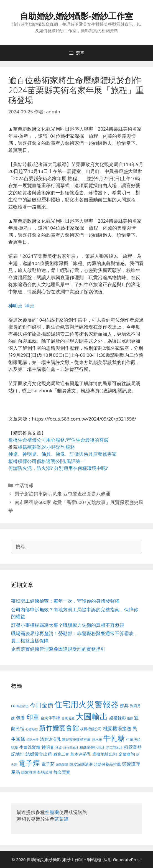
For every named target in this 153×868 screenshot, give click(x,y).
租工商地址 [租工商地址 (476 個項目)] (114, 748)
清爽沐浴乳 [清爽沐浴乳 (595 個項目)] (50, 739)
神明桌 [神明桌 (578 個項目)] (48, 747)
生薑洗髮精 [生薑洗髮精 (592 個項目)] (30, 747)
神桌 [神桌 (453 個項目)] (58, 747)
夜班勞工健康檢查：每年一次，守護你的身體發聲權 (65, 601)
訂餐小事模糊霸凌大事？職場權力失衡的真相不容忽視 (68, 625)
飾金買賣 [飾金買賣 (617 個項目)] (62, 772)
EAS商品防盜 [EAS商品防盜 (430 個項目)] (20, 706)
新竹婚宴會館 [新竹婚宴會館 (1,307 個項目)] (59, 728)
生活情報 (24, 485)
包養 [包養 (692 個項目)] (21, 718)
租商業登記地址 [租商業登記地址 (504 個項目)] (92, 747)
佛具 (46, 454)
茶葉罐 (61, 819)
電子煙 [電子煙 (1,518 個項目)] (29, 763)
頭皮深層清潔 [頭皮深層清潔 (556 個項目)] (81, 764)
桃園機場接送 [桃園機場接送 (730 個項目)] (117, 728)
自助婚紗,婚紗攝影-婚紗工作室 (76, 16)
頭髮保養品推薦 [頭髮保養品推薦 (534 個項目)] (107, 764)
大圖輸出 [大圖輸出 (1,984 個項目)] (92, 716)
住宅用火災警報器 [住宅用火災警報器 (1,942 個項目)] (86, 704)
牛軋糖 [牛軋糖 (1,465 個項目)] (114, 738)
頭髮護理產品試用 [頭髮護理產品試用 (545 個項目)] (37, 772)
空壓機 (52, 812)
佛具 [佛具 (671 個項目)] (124, 705)
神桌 (30, 306)
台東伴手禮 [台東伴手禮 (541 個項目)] (50, 718)
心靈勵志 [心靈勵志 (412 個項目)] (32, 729)
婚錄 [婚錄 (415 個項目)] (130, 718)
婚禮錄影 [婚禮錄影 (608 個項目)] (118, 718)
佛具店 (91, 454)
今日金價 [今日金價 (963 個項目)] (42, 705)
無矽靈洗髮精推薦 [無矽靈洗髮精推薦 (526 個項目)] (76, 739)
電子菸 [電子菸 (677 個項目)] (48, 764)
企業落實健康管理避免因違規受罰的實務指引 (58, 649)
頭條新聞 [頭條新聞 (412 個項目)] (62, 765)
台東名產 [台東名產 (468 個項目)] (68, 718)
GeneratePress (127, 859)
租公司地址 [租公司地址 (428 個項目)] (71, 748)
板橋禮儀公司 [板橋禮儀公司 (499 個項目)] (91, 729)
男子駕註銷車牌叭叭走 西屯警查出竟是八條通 (62, 494)
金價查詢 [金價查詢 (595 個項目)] (127, 754)
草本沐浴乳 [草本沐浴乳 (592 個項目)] (81, 754)
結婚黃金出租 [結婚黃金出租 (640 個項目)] (39, 754)
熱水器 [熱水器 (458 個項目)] (97, 739)
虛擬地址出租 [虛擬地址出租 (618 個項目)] (105, 754)
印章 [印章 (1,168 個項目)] (33, 717)
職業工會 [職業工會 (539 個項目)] (61, 754)
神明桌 (15, 306)
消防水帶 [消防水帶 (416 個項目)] (32, 740)
